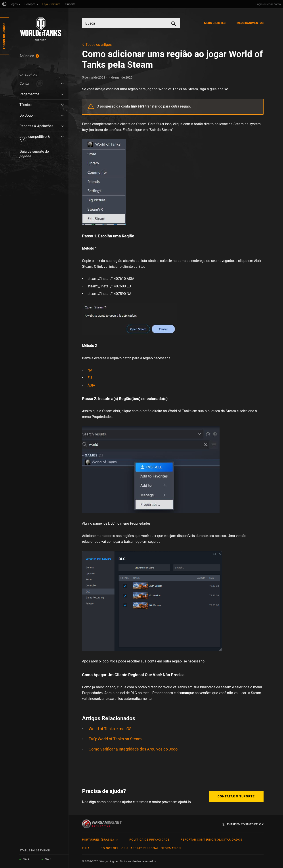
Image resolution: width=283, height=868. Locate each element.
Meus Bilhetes (215, 23)
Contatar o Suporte (236, 796)
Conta (24, 84)
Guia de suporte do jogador (34, 154)
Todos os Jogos (4, 36)
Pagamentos (29, 94)
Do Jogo (26, 115)
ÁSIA (91, 385)
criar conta (274, 4)
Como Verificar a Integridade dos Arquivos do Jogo (133, 749)
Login (259, 4)
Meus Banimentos (250, 23)
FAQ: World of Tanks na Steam (115, 739)
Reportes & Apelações (36, 126)
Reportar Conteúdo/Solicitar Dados (211, 840)
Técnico (26, 105)
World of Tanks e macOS (110, 729)
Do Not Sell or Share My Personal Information (141, 848)
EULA (86, 848)
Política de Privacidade (149, 840)
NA (90, 370)
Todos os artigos (99, 45)
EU (90, 378)
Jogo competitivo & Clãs (35, 139)
